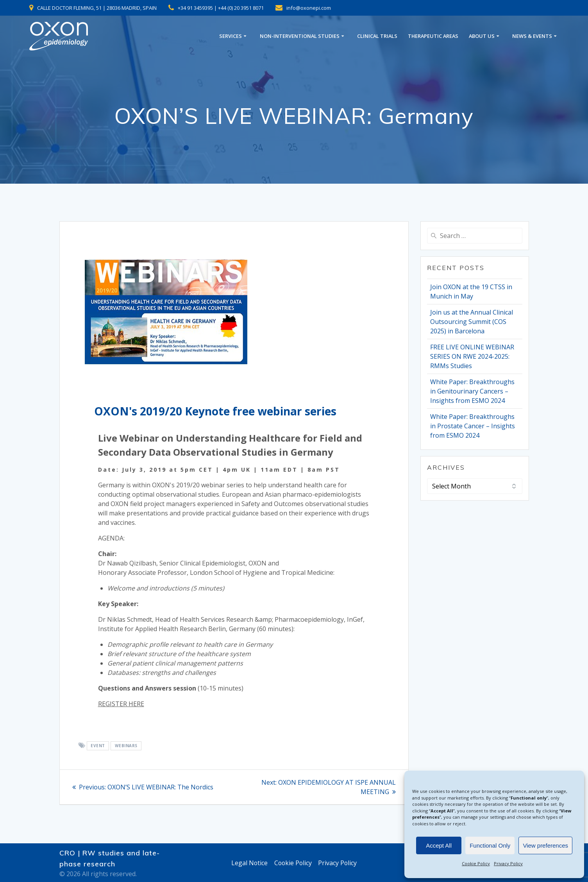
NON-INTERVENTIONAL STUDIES (300, 36)
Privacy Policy (508, 863)
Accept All (439, 845)
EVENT (98, 746)
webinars (126, 746)
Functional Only (490, 845)
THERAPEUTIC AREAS (433, 36)
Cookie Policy (476, 863)
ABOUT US (482, 36)
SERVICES (231, 36)
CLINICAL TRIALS (377, 36)
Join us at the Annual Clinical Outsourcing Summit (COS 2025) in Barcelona (472, 322)
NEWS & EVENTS (532, 36)
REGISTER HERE (121, 704)
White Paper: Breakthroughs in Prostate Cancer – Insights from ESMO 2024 (473, 426)
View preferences (545, 845)
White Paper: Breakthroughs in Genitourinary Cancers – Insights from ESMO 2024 (472, 391)
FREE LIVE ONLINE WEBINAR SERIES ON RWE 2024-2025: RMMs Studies (472, 356)
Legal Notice (248, 863)
